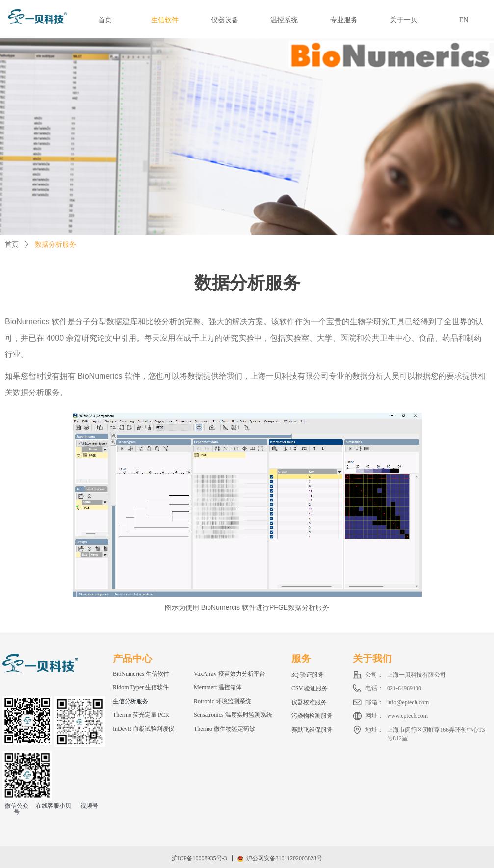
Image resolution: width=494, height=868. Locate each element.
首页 (12, 245)
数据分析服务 (55, 245)
